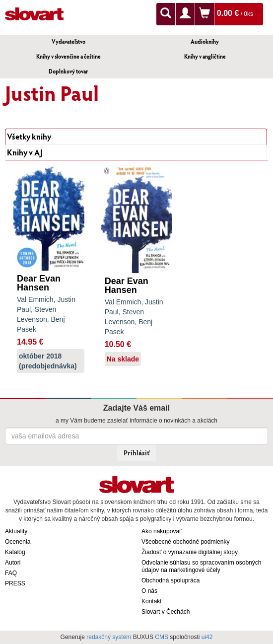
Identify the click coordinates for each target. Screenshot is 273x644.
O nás (149, 591)
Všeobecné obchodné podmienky (185, 542)
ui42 (207, 637)
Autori (13, 563)
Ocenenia (18, 542)
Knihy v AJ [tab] (25, 152)
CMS (162, 637)
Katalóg (15, 552)
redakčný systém (109, 637)
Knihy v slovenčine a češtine (68, 56)
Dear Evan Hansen (39, 283)
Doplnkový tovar (68, 71)
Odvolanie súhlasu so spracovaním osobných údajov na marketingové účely (201, 566)
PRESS (15, 583)
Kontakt (152, 601)
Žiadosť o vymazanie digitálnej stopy (190, 552)
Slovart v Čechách (166, 612)
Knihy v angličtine (205, 56)
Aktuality (16, 531)
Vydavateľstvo (68, 41)
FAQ (11, 573)
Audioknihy (205, 41)
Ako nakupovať (162, 531)
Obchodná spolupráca (171, 580)
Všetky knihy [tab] (29, 136)
